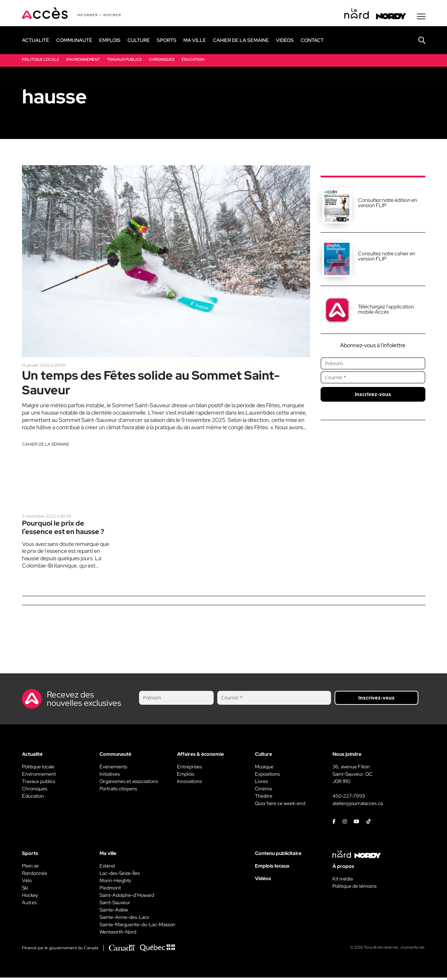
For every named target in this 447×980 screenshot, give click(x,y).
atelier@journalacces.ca (358, 806)
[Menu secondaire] (421, 17)
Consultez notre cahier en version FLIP (387, 257)
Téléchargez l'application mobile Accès (386, 310)
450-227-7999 (349, 798)
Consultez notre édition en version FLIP (387, 203)
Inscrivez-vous (373, 395)
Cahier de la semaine (46, 446)
